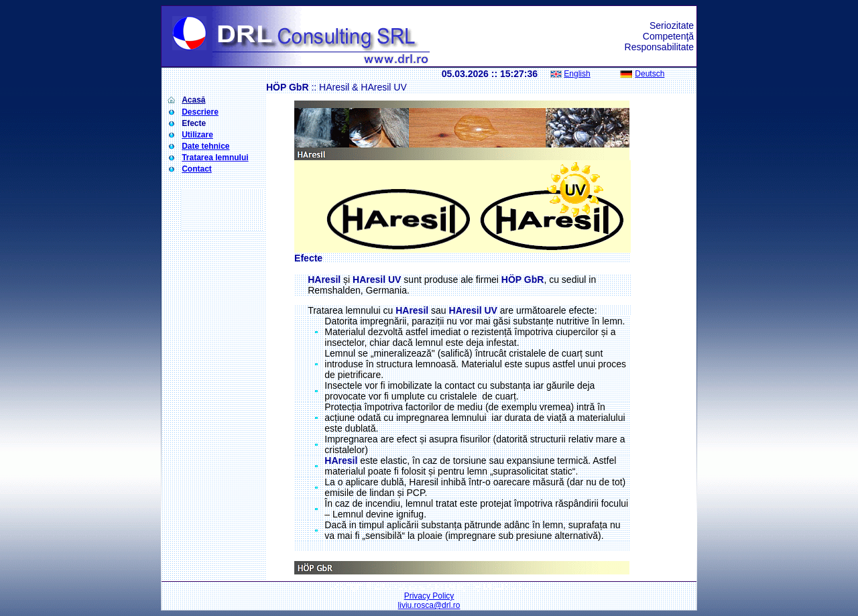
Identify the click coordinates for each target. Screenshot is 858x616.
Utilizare (197, 135)
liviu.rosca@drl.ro (429, 605)
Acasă (193, 100)
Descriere (200, 112)
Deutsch (650, 74)
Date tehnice (205, 146)
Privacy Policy (429, 596)
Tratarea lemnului (215, 158)
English (577, 74)
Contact (197, 169)
